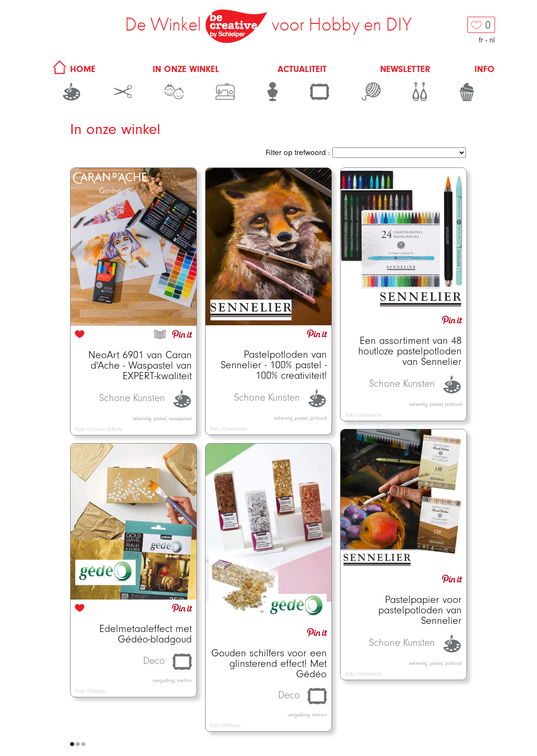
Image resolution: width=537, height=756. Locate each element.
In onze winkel (186, 69)
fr (481, 40)
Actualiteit (302, 69)
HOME (72, 69)
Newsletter (405, 69)
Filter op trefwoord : (298, 153)
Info (485, 69)
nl (492, 40)
